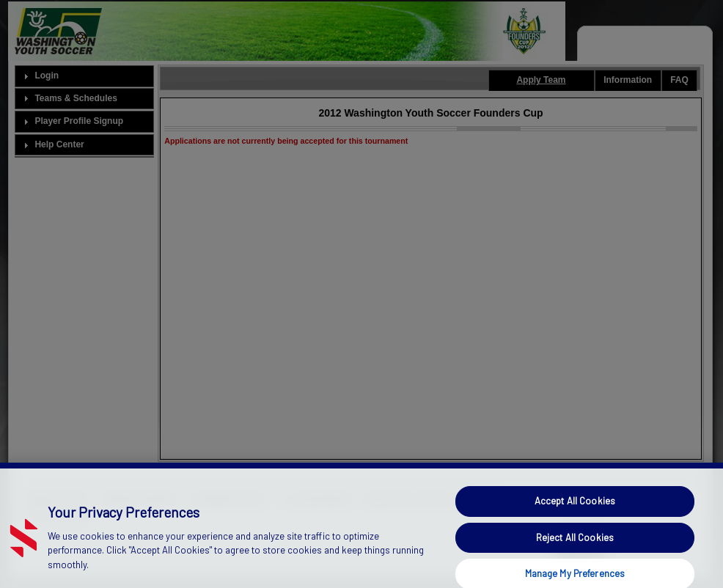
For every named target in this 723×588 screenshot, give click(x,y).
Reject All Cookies (575, 544)
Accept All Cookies (575, 507)
